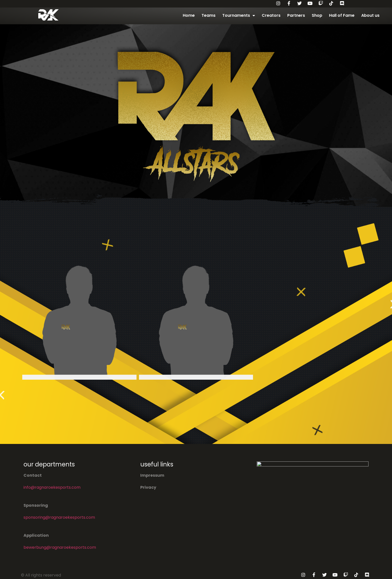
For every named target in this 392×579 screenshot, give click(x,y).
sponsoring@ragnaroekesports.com (59, 517)
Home (189, 15)
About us (370, 15)
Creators (271, 15)
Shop (317, 15)
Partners (296, 15)
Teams (208, 15)
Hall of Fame (342, 15)
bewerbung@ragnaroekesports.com (60, 547)
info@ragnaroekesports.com (52, 487)
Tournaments (239, 16)
